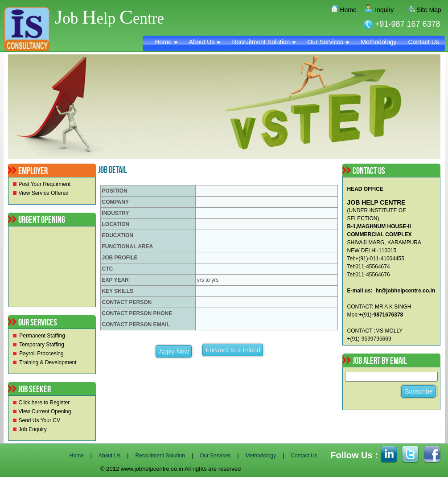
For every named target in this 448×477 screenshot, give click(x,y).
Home (344, 10)
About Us (205, 42)
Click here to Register (44, 403)
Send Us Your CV (39, 420)
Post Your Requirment (45, 184)
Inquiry (381, 10)
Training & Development (48, 362)
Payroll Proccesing (41, 354)
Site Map (425, 10)
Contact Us (424, 42)
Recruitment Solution (264, 42)
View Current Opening (45, 411)
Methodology (378, 42)
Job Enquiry (33, 429)
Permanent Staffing (42, 336)
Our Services (328, 42)
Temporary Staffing (42, 345)
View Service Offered (44, 193)
